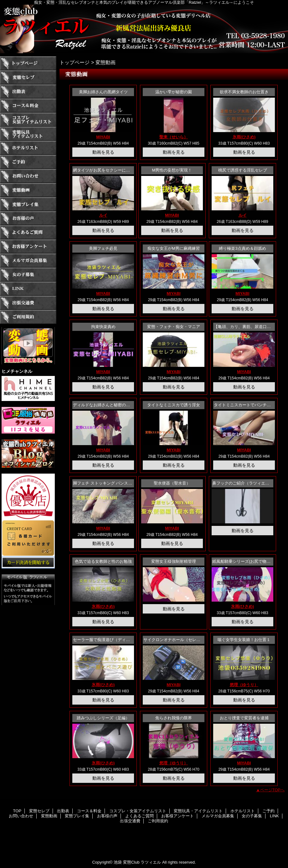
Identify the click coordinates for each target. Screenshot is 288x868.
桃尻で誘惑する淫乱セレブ (243, 170)
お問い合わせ (28, 176)
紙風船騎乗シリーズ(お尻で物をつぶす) (248, 561)
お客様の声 (28, 218)
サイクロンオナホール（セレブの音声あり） (184, 640)
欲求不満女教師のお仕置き (244, 92)
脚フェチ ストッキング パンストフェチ (109, 483)
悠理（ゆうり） (244, 685)
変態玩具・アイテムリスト (28, 134)
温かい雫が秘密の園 (174, 92)
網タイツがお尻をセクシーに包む (103, 170)
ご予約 (28, 162)
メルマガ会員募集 (28, 261)
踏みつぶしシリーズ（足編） (103, 718)
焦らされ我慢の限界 (174, 718)
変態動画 (28, 190)
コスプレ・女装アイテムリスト (28, 120)
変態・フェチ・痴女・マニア (174, 327)
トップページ (75, 62)
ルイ (103, 215)
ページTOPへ (273, 790)
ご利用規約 (28, 317)
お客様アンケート (28, 247)
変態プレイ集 (28, 204)
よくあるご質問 (28, 232)
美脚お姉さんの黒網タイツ (103, 92)
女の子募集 (28, 275)
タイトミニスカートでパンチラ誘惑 (246, 405)
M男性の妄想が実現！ (172, 170)
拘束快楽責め (103, 327)
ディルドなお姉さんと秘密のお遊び (105, 405)
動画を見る (103, 152)
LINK (28, 289)
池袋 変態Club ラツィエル (137, 862)
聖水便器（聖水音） (172, 483)
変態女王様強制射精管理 (174, 561)
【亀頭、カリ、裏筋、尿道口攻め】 (246, 327)
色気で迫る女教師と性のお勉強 (103, 561)
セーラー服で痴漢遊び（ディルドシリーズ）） (116, 640)
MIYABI (103, 137)
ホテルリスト (28, 148)
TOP (28, 63)
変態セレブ (28, 77)
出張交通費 (28, 303)
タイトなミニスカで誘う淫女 (174, 405)
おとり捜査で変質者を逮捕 (244, 718)
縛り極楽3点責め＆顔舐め (242, 248)
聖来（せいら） (174, 137)
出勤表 (28, 92)
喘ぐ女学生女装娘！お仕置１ (244, 640)
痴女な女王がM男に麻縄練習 (174, 248)
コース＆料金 (28, 106)
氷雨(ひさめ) (244, 137)
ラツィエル (144, 29)
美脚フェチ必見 (103, 248)
